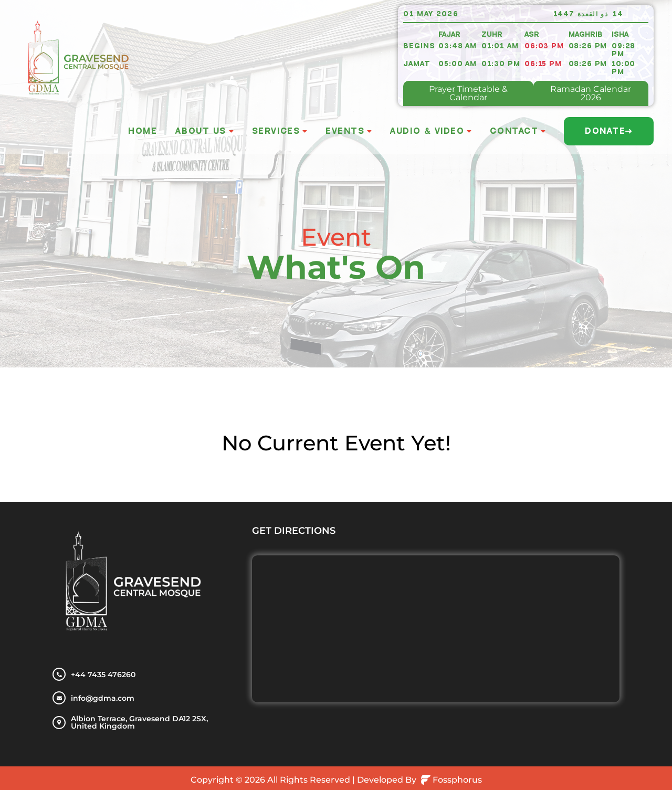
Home (143, 131)
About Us (201, 131)
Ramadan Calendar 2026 (591, 93)
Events (345, 131)
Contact (514, 131)
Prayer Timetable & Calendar (468, 93)
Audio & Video (427, 131)
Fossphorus (451, 780)
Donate (609, 131)
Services (276, 131)
